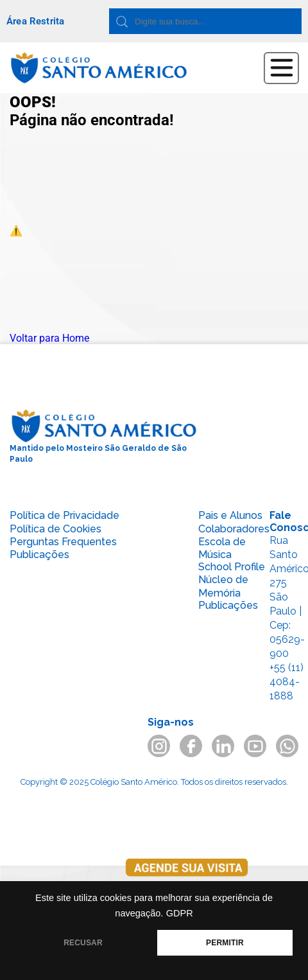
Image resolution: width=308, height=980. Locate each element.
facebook (191, 746)
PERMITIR (225, 943)
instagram (159, 746)
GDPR (180, 913)
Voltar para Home (49, 338)
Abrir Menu (281, 68)
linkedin (223, 746)
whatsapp (287, 746)
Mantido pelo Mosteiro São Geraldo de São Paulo (104, 436)
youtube (255, 746)
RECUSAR (83, 943)
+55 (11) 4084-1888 (287, 682)
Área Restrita (35, 21)
